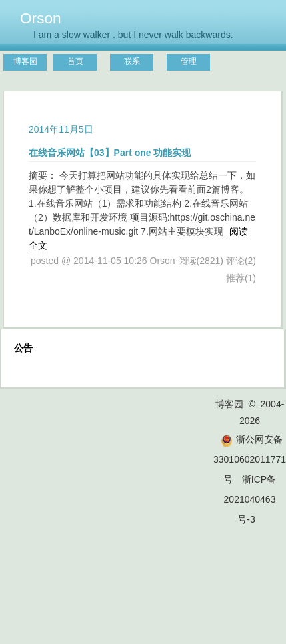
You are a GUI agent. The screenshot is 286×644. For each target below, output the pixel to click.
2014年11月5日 (61, 129)
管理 (189, 61)
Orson (41, 18)
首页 (75, 61)
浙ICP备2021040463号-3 (250, 499)
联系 (132, 61)
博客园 (25, 61)
